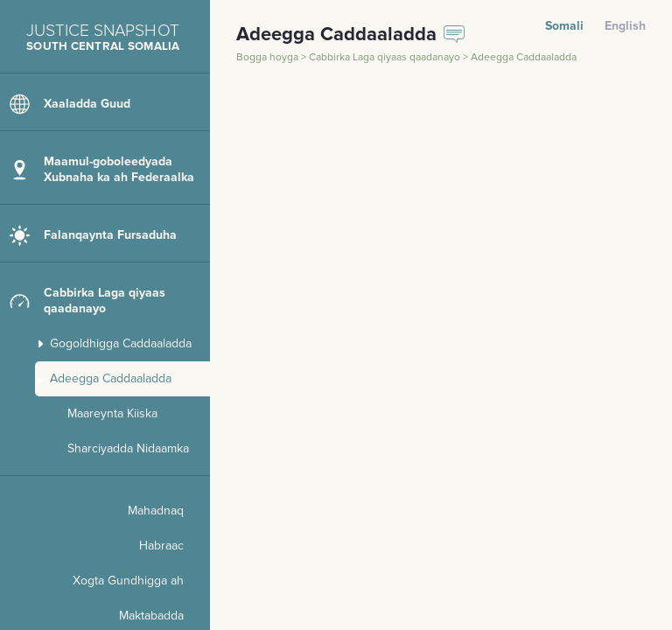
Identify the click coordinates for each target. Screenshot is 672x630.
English (625, 26)
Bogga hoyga (269, 57)
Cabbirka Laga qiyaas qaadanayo (386, 57)
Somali (564, 26)
